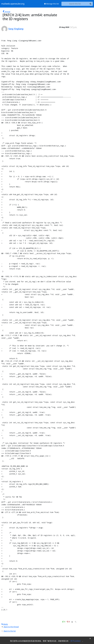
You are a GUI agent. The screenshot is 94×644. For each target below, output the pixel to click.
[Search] (91, 4)
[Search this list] (75, 4)
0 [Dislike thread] (68, 622)
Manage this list (52, 4)
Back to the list (9, 631)
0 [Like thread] (64, 622)
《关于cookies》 (76, 641)
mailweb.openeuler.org (13, 4)
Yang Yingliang (16, 29)
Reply (5, 624)
